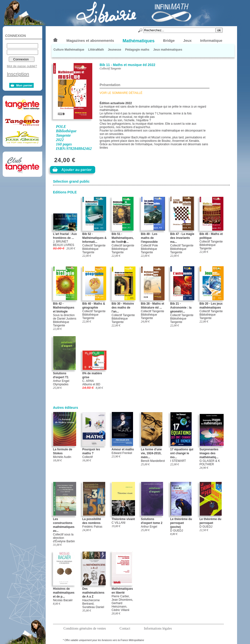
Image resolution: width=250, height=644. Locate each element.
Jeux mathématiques (168, 50)
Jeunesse (115, 50)
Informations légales (158, 628)
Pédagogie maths (137, 50)
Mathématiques (139, 41)
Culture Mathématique (69, 50)
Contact (125, 628)
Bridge (169, 40)
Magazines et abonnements (90, 40)
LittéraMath (96, 50)
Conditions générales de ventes (85, 628)
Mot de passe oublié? (22, 66)
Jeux (187, 40)
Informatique (211, 40)
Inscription (18, 74)
